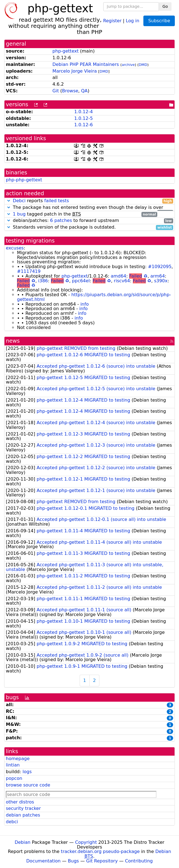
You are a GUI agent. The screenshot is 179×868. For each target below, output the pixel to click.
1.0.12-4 (83, 112)
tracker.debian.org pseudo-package (100, 851)
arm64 (158, 276)
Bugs (73, 861)
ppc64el (81, 281)
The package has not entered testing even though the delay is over (89, 208)
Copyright (86, 842)
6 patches (61, 220)
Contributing (139, 861)
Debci (19, 201)
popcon (14, 778)
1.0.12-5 (83, 118)
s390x (161, 281)
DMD (143, 65)
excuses (15, 248)
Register (112, 20)
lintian (13, 765)
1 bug (19, 214)
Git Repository (102, 861)
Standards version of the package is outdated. (89, 227)
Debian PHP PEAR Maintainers (86, 64)
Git (56, 91)
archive (128, 65)
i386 (43, 281)
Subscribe (159, 21)
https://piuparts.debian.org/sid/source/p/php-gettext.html (94, 297)
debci (12, 822)
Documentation (43, 861)
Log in (133, 20)
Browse (70, 91)
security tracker (23, 808)
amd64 (119, 276)
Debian (23, 842)
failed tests (57, 201)
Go (165, 6)
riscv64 (122, 281)
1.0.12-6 (83, 125)
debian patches (23, 815)
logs (27, 772)
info (85, 304)
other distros (20, 802)
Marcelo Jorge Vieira (74, 71)
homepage (18, 759)
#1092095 (160, 267)
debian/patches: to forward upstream (89, 221)
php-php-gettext (24, 180)
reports (89, 201)
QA (84, 91)
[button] (9, 201)
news (13, 341)
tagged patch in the (82, 214)
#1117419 (29, 271)
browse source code (28, 785)
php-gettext (65, 51)
